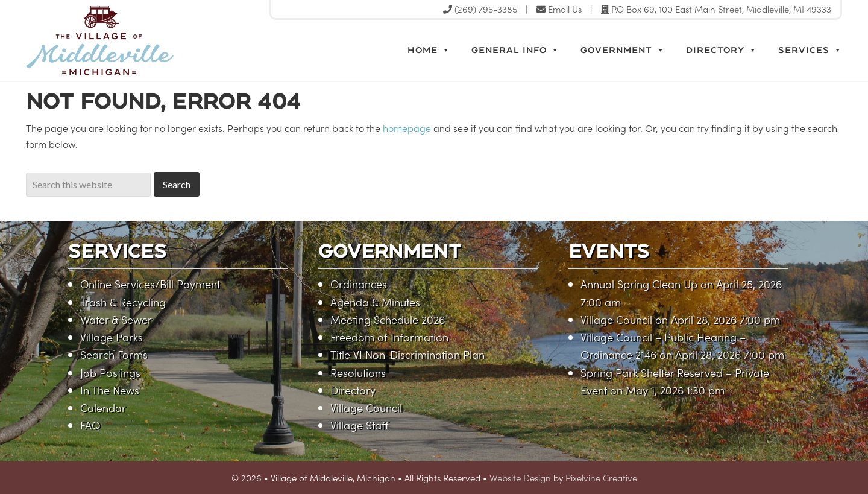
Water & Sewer (116, 319)
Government (623, 50)
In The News (110, 390)
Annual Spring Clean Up (639, 284)
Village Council (366, 407)
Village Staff (360, 425)
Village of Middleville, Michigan (154, 41)
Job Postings (110, 372)
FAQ (90, 425)
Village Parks (112, 337)
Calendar (103, 407)
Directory (722, 50)
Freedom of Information (389, 337)
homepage (407, 128)
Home (429, 50)
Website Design (520, 477)
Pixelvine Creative (601, 477)
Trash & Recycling (123, 302)
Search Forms (114, 354)
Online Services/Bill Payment (150, 284)
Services (810, 50)
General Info (515, 50)
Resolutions (358, 372)
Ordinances (359, 284)
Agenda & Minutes (375, 302)
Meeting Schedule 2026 (388, 319)
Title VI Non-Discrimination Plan (407, 354)
